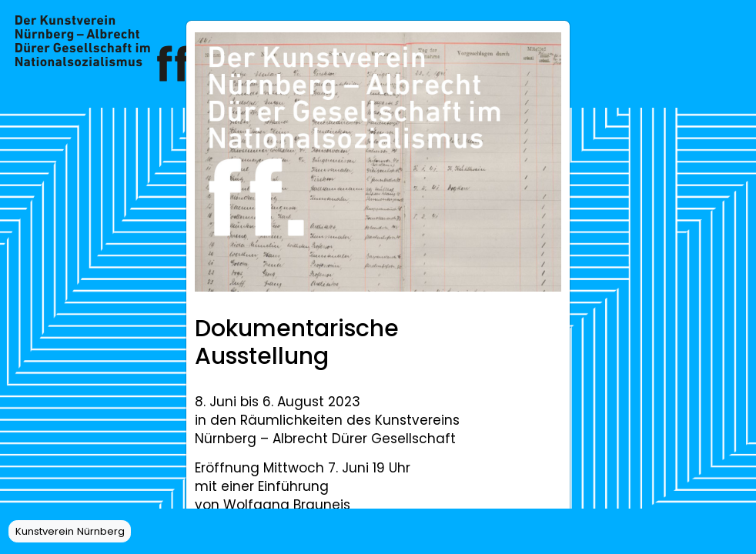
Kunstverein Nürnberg (70, 531)
